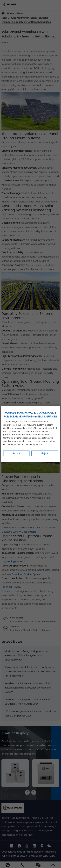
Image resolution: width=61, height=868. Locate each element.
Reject (45, 453)
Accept (16, 453)
